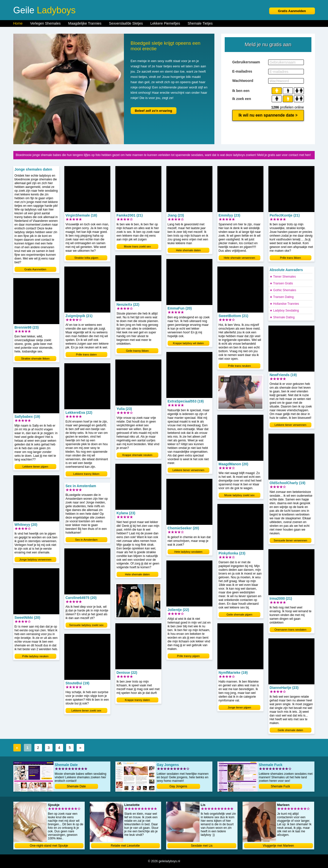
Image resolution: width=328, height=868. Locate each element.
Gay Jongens (178, 786)
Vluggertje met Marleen (278, 846)
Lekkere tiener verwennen (188, 470)
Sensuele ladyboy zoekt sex (86, 625)
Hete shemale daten (137, 574)
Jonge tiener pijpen (239, 707)
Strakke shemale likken (35, 359)
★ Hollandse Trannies (284, 304)
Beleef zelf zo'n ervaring (153, 111)
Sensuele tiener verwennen (290, 540)
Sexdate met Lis (202, 846)
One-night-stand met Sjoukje (49, 846)
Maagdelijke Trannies (85, 23)
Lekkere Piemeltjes (165, 23)
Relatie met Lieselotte (125, 846)
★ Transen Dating (282, 297)
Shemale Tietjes (200, 23)
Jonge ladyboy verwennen (35, 559)
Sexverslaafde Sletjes (126, 23)
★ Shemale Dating (282, 317)
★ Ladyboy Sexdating (284, 311)
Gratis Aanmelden (292, 11)
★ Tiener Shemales (283, 277)
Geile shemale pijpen (239, 615)
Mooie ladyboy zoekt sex (239, 495)
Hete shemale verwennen (239, 258)
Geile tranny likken (137, 351)
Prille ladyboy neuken (35, 656)
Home (18, 23)
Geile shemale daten (290, 730)
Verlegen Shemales (45, 23)
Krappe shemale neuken (137, 455)
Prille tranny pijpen (188, 656)
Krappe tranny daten (137, 700)
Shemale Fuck (280, 786)
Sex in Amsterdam (86, 540)
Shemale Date (76, 786)
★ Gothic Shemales (283, 290)
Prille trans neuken (239, 366)
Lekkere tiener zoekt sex (86, 710)
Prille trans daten (86, 354)
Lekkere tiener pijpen (35, 467)
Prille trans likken (290, 258)
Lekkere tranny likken (86, 474)
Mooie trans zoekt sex (137, 246)
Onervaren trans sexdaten (290, 630)
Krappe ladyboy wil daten (188, 343)
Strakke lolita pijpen (86, 258)
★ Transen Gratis (281, 283)
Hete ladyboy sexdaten (189, 552)
